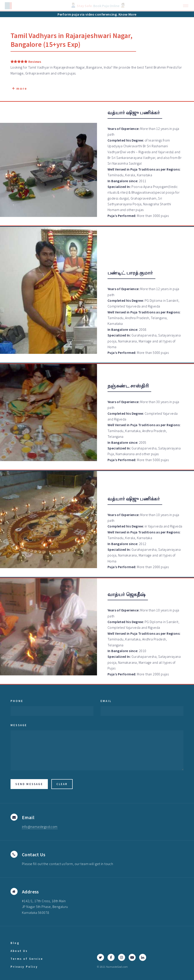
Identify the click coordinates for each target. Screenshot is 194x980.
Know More (128, 14)
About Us (19, 951)
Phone (17, 701)
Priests (172, 67)
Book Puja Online (106, 6)
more (20, 89)
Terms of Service (27, 959)
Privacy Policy (24, 967)
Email (106, 701)
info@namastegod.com (40, 827)
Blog (15, 943)
